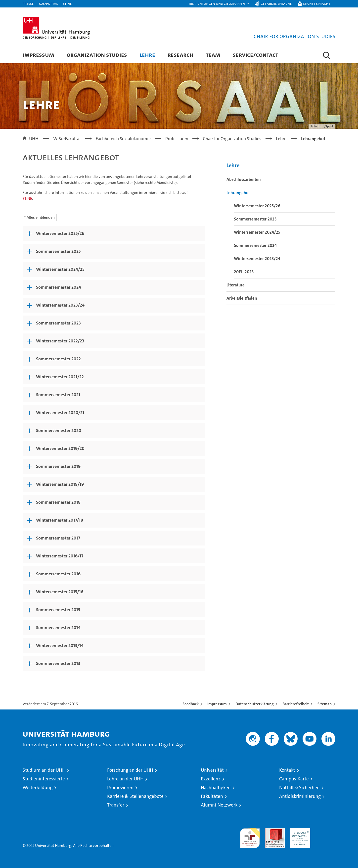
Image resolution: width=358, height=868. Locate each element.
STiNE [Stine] (67, 3)
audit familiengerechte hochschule (250, 836)
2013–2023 (244, 272)
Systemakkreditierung (325, 831)
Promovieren (120, 787)
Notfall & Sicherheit (300, 787)
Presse (28, 3)
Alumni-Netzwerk (219, 805)
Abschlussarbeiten (244, 179)
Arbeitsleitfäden (242, 298)
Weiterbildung (38, 787)
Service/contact (255, 55)
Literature (236, 285)
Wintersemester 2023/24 (257, 259)
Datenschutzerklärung (255, 704)
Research (180, 55)
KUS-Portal (48, 3)
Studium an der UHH (44, 770)
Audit (270, 831)
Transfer (116, 805)
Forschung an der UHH (130, 770)
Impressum (38, 55)
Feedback (191, 704)
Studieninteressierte (44, 779)
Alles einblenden (41, 217)
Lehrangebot (238, 193)
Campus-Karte (294, 779)
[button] (220, 4)
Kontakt (287, 770)
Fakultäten (212, 796)
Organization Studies (97, 55)
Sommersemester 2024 (255, 245)
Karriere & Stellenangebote (135, 796)
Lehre (147, 55)
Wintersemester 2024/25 (257, 232)
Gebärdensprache (276, 3)
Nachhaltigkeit (216, 787)
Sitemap (325, 704)
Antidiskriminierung (300, 796)
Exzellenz (211, 779)
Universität (212, 770)
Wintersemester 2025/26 (257, 206)
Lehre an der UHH (125, 779)
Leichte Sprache (317, 3)
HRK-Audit (299, 831)
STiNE (27, 198)
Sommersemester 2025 (255, 219)
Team (213, 55)
